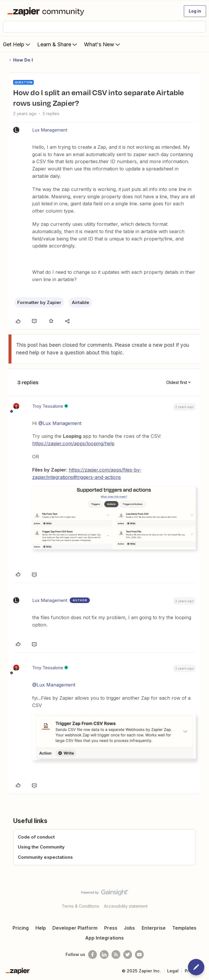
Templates (184, 928)
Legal (173, 971)
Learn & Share (58, 44)
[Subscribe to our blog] (116, 955)
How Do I (23, 60)
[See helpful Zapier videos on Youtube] (139, 955)
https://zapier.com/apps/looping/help (73, 443)
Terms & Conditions (80, 906)
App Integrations (104, 938)
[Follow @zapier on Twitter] (128, 955)
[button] (195, 11)
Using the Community (41, 847)
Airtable (80, 302)
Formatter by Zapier (39, 302)
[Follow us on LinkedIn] (104, 955)
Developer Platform (75, 928)
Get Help (17, 44)
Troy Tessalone (48, 406)
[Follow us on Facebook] (92, 955)
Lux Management (50, 130)
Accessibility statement (126, 906)
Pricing (21, 928)
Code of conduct (36, 837)
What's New (103, 44)
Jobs (129, 928)
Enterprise (154, 928)
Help (41, 928)
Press (111, 928)
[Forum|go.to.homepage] (47, 11)
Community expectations (45, 857)
